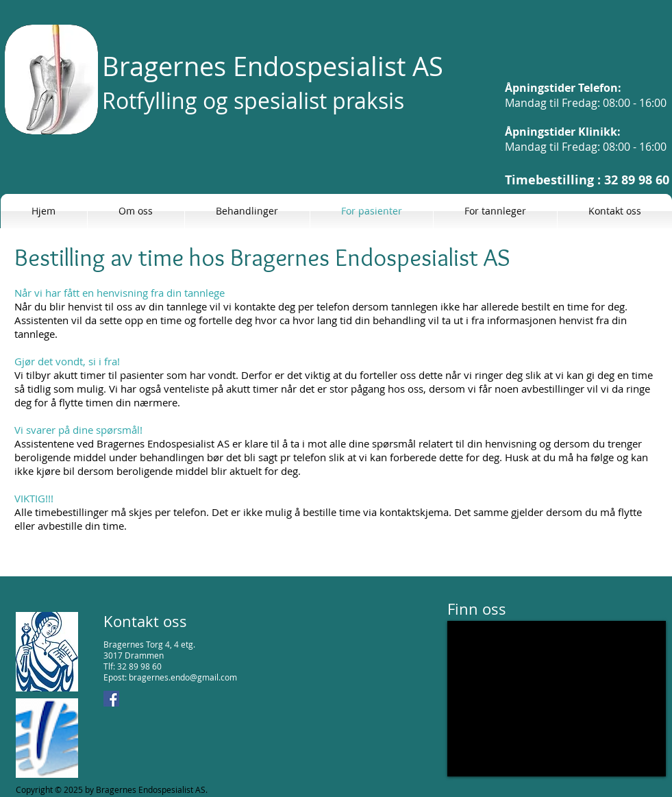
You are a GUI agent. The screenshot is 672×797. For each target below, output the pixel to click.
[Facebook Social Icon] (111, 699)
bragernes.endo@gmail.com (183, 677)
